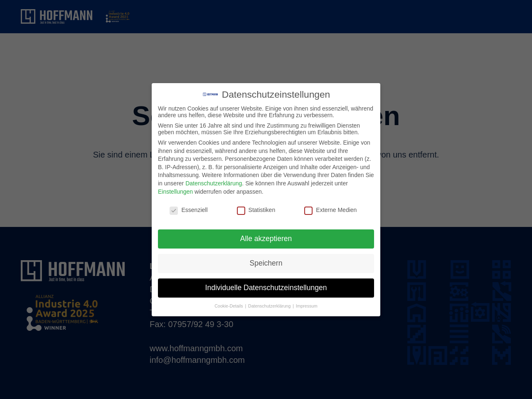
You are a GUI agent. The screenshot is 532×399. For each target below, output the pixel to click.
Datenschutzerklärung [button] (270, 306)
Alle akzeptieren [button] (266, 239)
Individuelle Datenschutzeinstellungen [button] (266, 288)
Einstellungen (175, 192)
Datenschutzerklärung (214, 183)
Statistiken (256, 210)
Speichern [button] (266, 263)
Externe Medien (330, 210)
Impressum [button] (307, 306)
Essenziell (188, 210)
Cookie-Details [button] (229, 306)
